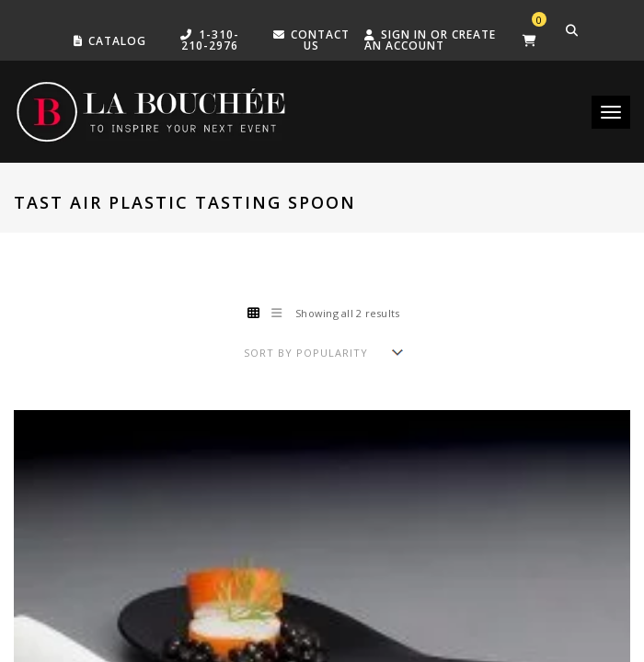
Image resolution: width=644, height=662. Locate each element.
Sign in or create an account (430, 40)
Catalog (117, 41)
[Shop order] (322, 353)
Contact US (320, 40)
